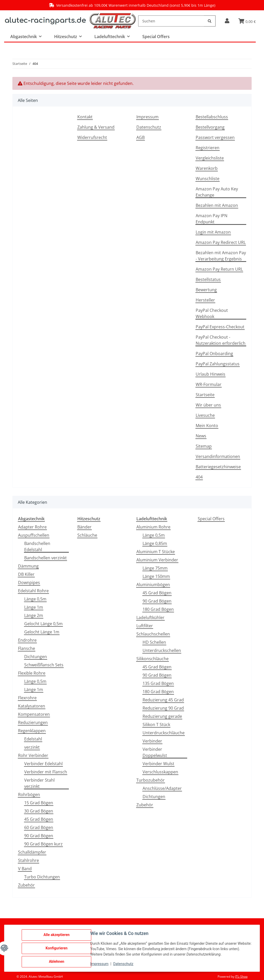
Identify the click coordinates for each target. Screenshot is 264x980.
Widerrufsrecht (92, 137)
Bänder (84, 527)
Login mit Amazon (213, 232)
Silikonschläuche (152, 659)
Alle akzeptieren (57, 935)
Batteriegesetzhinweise (218, 467)
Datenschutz (149, 127)
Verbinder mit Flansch (46, 772)
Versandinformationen (218, 456)
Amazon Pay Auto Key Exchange (217, 192)
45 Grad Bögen (39, 819)
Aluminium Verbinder (157, 560)
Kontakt (85, 117)
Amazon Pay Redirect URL (221, 242)
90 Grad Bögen (39, 836)
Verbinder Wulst (158, 764)
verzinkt (32, 747)
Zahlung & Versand (96, 127)
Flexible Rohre (32, 673)
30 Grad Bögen (39, 811)
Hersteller (205, 300)
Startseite (205, 395)
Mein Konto (207, 426)
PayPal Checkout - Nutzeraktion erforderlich (221, 340)
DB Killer (26, 574)
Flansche (27, 648)
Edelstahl (33, 739)
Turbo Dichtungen (42, 877)
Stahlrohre (28, 860)
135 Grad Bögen (158, 683)
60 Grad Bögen (39, 827)
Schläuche (87, 535)
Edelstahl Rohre (33, 591)
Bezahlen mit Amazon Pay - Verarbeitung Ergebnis (221, 256)
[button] (227, 21)
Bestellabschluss (212, 117)
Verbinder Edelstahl (43, 764)
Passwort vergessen (215, 137)
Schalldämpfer (32, 852)
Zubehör (26, 885)
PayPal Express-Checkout (220, 327)
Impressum (147, 117)
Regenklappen (32, 731)
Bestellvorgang (210, 127)
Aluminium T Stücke (156, 552)
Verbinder (152, 741)
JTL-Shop (241, 977)
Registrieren (208, 148)
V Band (25, 869)
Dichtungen (36, 657)
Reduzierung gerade (162, 716)
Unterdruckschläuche (164, 733)
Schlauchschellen (153, 634)
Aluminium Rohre (153, 527)
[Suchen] (171, 21)
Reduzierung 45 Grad (163, 700)
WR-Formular (209, 384)
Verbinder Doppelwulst (155, 752)
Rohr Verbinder (33, 755)
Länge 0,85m (155, 543)
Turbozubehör (151, 780)
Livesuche (205, 415)
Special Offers (211, 519)
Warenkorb (207, 168)
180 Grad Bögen (158, 609)
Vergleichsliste (210, 158)
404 (199, 477)
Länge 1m (34, 607)
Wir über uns (208, 405)
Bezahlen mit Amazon (217, 205)
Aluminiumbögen (153, 585)
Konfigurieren (57, 948)
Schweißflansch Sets (44, 665)
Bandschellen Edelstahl (37, 546)
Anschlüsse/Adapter (162, 788)
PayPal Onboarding (214, 354)
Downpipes (29, 582)
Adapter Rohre (32, 527)
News (201, 436)
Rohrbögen (29, 794)
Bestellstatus (208, 279)
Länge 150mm (156, 576)
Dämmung (28, 566)
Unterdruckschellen (162, 650)
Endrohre (27, 640)
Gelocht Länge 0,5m (43, 624)
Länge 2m (34, 615)
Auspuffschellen (34, 535)
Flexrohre (27, 698)
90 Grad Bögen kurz (43, 844)
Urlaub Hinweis (211, 374)
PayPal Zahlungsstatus (218, 364)
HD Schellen (154, 642)
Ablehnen (57, 962)
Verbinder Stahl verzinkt (39, 783)
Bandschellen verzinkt (46, 558)
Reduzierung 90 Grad (163, 708)
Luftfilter (145, 626)
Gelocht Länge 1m (42, 632)
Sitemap (204, 446)
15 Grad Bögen (39, 803)
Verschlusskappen (160, 772)
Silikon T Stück (156, 725)
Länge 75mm (155, 568)
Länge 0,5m (35, 599)
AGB (141, 137)
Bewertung (206, 290)
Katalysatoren (32, 706)
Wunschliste (208, 179)
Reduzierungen (33, 722)
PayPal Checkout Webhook (212, 313)
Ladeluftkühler (150, 617)
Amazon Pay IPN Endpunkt (212, 219)
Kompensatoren (34, 714)
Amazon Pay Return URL (219, 269)
